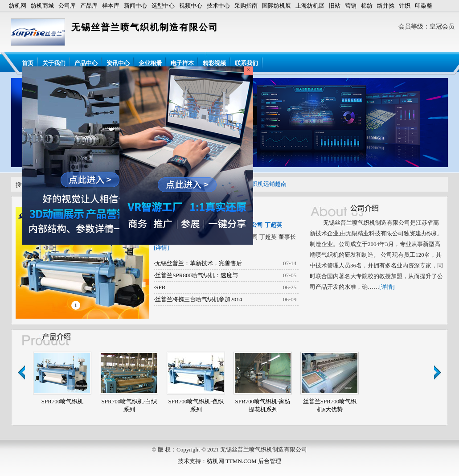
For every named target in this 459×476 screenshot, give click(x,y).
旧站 (335, 6)
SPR (160, 287)
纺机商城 (42, 6)
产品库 (89, 6)
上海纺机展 (310, 6)
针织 (405, 6)
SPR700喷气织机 (63, 401)
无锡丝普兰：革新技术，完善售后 (199, 263)
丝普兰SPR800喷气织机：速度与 (197, 275)
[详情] (162, 248)
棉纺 (367, 6)
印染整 (424, 6)
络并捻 (386, 6)
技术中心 (218, 6)
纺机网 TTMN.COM (232, 461)
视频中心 (191, 6)
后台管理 (270, 461)
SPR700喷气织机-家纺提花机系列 (263, 405)
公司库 (67, 6)
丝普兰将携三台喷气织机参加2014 (199, 299)
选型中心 (163, 6)
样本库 (111, 6)
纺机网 (18, 6)
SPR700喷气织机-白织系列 (129, 405)
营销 (351, 6)
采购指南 (246, 6)
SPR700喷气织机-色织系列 (196, 405)
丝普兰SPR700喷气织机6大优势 (330, 405)
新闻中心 (135, 6)
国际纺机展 (277, 6)
